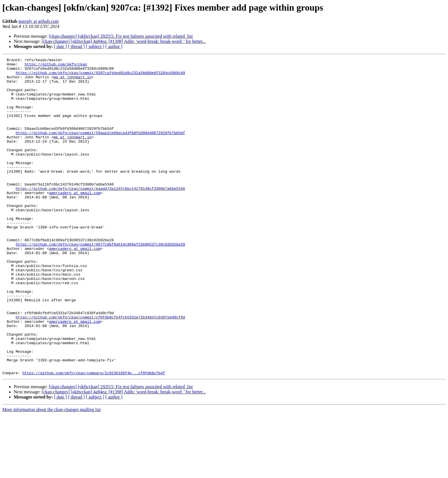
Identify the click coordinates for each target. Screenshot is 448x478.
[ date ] (60, 46)
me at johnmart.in (72, 81)
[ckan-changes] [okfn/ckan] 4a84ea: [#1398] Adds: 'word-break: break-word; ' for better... (124, 41)
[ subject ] (95, 46)
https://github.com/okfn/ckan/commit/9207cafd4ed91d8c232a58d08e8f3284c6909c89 (100, 76)
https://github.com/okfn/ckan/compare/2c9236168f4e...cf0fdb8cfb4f (94, 436)
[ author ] (114, 46)
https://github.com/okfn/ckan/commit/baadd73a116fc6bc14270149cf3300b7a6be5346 (100, 215)
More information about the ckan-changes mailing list (52, 473)
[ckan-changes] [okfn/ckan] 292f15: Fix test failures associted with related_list (121, 36)
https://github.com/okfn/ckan (56, 66)
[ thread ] (76, 46)
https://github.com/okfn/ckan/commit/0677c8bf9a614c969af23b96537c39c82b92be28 (100, 282)
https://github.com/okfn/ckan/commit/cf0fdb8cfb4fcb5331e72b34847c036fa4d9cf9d (100, 369)
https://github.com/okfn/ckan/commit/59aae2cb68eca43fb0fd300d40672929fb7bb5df (100, 148)
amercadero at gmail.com (75, 220)
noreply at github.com (38, 21)
